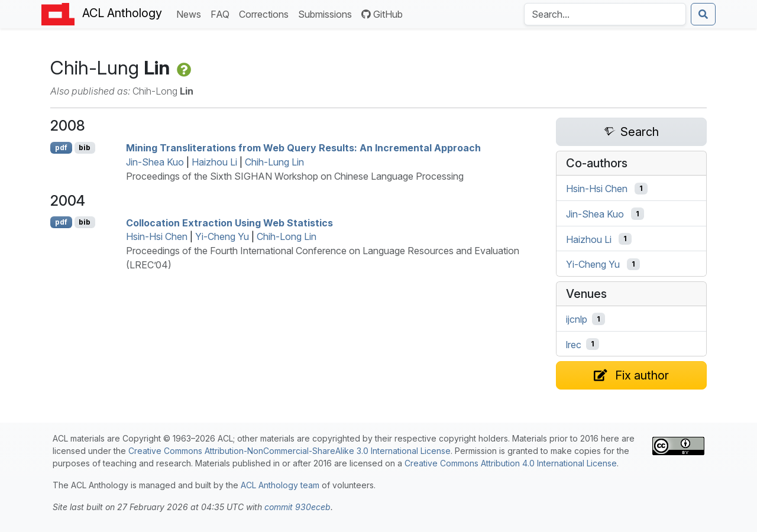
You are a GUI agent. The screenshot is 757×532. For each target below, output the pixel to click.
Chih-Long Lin (287, 236)
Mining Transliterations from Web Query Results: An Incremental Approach (303, 148)
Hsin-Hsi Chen (157, 236)
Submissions (327, 13)
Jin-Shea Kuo (155, 162)
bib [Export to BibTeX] (85, 147)
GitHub (382, 14)
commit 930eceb (297, 507)
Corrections (266, 13)
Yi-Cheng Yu (222, 236)
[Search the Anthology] (605, 14)
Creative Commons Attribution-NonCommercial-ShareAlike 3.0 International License (289, 451)
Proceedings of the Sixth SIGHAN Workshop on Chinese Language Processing (295, 176)
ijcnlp (577, 319)
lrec (574, 344)
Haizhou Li (214, 162)
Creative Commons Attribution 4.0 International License (511, 463)
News (191, 13)
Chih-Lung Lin (274, 162)
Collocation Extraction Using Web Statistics (229, 222)
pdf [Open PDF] (61, 147)
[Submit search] (703, 14)
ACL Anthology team (280, 485)
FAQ (222, 13)
